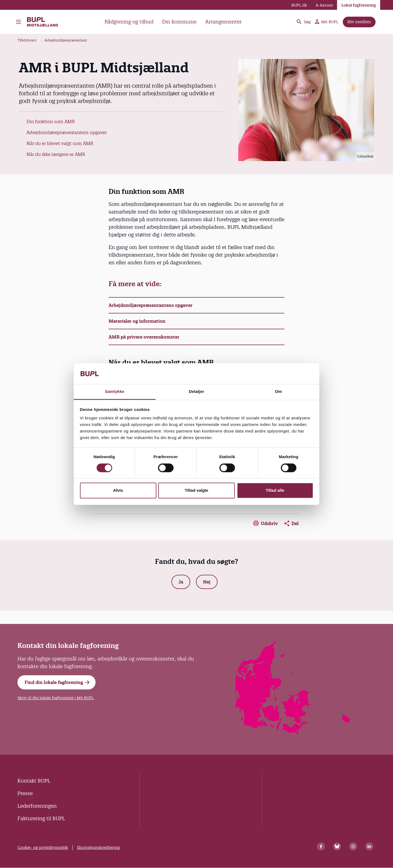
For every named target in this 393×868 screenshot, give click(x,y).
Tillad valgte (196, 491)
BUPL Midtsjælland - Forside (43, 22)
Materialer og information (137, 321)
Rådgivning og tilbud (129, 22)
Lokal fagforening (359, 5)
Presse (25, 793)
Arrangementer (223, 22)
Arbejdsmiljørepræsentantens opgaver (67, 132)
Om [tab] (278, 392)
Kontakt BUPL (34, 781)
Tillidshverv (27, 40)
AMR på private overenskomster (144, 337)
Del (291, 523)
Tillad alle (275, 491)
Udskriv (266, 523)
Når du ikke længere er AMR (56, 154)
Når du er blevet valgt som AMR (60, 143)
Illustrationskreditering (98, 848)
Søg (303, 22)
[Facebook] (321, 846)
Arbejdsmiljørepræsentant (66, 40)
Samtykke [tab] (115, 392)
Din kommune (179, 22)
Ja (181, 582)
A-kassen (324, 5)
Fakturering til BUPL (41, 818)
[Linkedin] (369, 846)
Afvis (118, 491)
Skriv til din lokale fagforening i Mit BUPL (56, 698)
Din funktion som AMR (51, 122)
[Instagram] (353, 846)
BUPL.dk (299, 5)
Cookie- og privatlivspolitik (43, 848)
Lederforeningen (37, 806)
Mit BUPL (327, 22)
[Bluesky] (337, 846)
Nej (207, 582)
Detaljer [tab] (196, 392)
